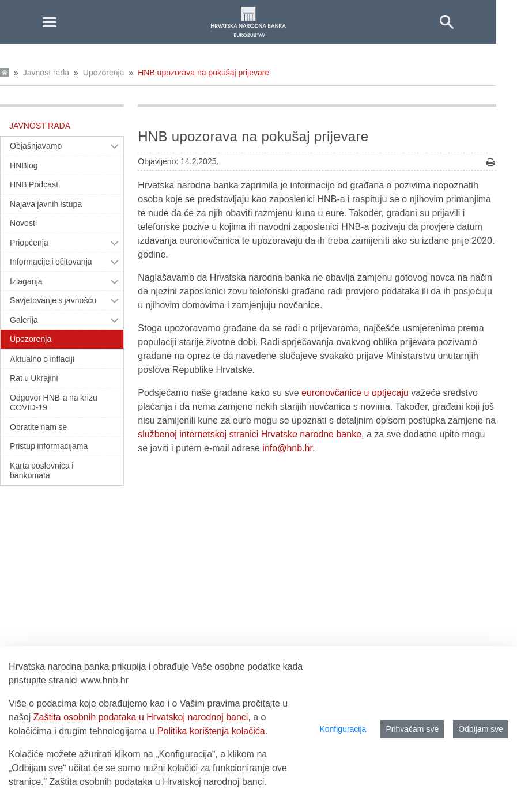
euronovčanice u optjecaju (355, 393)
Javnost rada (46, 73)
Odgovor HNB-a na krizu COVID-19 (54, 403)
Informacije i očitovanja (51, 262)
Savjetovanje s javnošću (53, 300)
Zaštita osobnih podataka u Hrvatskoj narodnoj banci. (158, 782)
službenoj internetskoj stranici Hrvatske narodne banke (250, 434)
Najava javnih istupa (46, 204)
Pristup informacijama (49, 446)
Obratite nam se (38, 427)
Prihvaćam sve (412, 729)
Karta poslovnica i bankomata (41, 471)
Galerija (24, 320)
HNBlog (24, 165)
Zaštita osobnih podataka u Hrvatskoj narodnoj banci (141, 717)
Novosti (23, 223)
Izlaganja (26, 281)
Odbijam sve (481, 729)
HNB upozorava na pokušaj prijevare (203, 73)
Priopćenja (29, 243)
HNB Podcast (34, 184)
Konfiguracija (343, 729)
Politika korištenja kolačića (211, 731)
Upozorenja (104, 73)
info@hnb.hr (287, 448)
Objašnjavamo (36, 146)
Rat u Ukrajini (34, 378)
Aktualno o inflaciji (42, 359)
